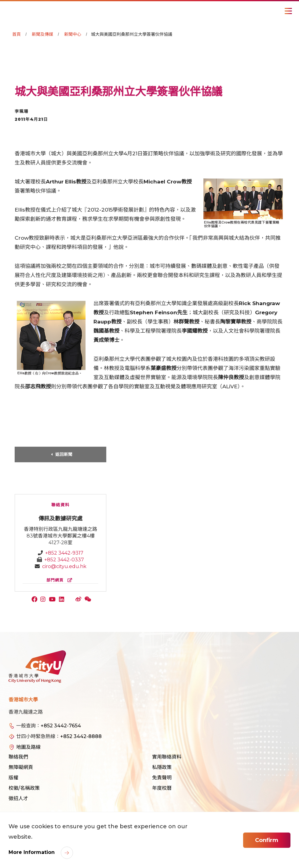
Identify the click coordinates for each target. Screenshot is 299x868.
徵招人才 (18, 798)
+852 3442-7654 (61, 726)
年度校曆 (162, 788)
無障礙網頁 (21, 767)
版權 (13, 778)
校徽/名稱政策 (24, 788)
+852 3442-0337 (64, 560)
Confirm (267, 840)
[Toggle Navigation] (288, 11)
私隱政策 (162, 767)
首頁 (16, 34)
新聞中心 (73, 34)
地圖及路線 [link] (28, 747)
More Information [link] (32, 852)
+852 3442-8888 (81, 736)
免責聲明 (162, 778)
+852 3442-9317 (64, 553)
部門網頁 (61, 580)
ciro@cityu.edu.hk (64, 566)
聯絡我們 (18, 757)
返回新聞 (64, 454)
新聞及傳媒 (42, 34)
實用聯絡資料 (167, 757)
